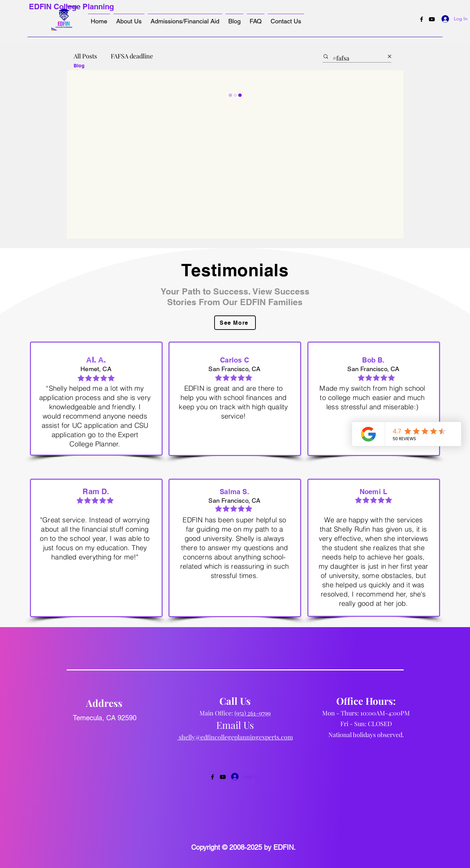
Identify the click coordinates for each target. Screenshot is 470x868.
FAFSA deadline (132, 56)
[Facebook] (422, 19)
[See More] (235, 323)
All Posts (85, 56)
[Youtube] (432, 19)
